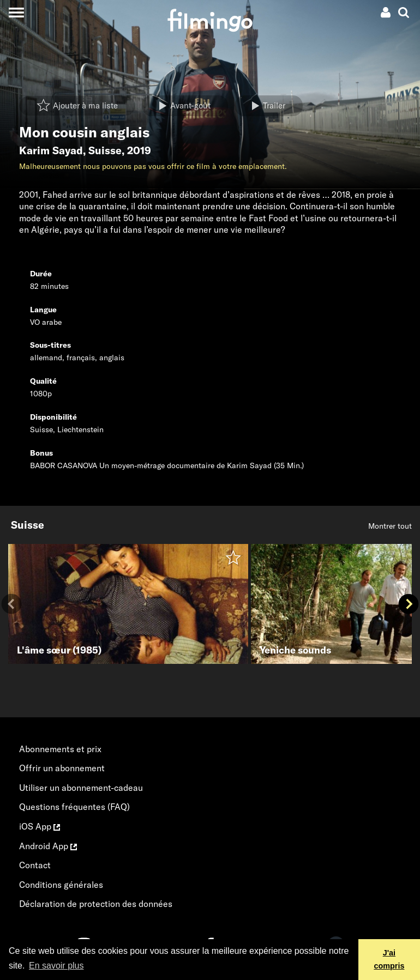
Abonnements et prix (60, 749)
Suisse (105, 150)
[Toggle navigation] (16, 12)
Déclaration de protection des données (96, 904)
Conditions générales (61, 885)
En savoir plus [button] (56, 966)
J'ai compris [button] (389, 959)
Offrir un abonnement (62, 768)
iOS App (40, 826)
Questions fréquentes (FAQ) (74, 807)
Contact (35, 865)
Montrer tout (390, 526)
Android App (48, 846)
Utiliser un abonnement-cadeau (81, 788)
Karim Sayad (51, 150)
